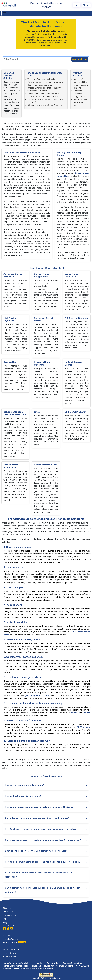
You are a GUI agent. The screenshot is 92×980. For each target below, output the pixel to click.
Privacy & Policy (10, 953)
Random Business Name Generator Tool (15, 413)
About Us (7, 908)
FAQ (5, 919)
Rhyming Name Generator (42, 363)
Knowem (87, 713)
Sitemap (7, 935)
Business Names (15, 943)
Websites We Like (10, 939)
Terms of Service (10, 957)
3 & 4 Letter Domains (76, 318)
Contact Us (8, 912)
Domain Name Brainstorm (11, 466)
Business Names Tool (45, 465)
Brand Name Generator (71, 275)
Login (76, 5)
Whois (37, 412)
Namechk (75, 713)
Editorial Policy (10, 915)
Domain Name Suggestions (42, 275)
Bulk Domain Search (76, 412)
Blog (5, 923)
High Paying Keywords (10, 319)
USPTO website (83, 727)
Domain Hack (11, 362)
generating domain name (37, 695)
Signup (86, 5)
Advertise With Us (11, 949)
